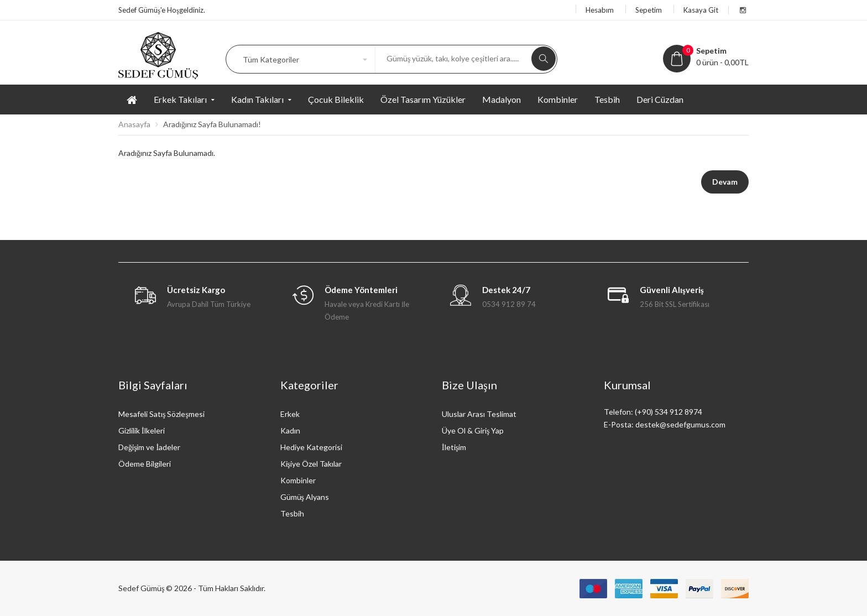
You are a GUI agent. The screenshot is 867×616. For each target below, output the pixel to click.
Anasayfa (134, 124)
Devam (725, 182)
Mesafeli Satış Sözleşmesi (161, 414)
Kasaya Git (701, 10)
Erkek (290, 414)
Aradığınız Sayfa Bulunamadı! (212, 124)
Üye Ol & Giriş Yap (473, 430)
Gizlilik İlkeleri (142, 430)
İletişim (454, 447)
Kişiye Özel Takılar (311, 464)
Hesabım (600, 10)
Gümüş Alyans (305, 497)
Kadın (290, 430)
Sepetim (649, 10)
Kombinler (298, 480)
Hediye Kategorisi (311, 447)
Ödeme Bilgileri (145, 464)
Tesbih (292, 513)
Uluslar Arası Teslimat (479, 414)
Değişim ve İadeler (149, 447)
